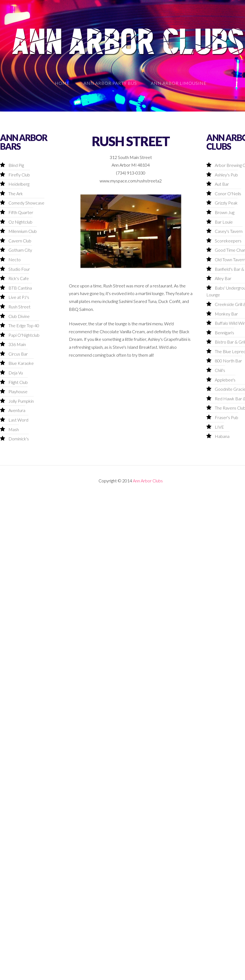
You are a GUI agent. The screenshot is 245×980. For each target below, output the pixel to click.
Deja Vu (16, 373)
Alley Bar (223, 278)
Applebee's (225, 380)
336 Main (17, 344)
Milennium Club (23, 231)
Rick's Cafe (19, 278)
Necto (15, 259)
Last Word (18, 420)
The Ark (16, 193)
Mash (14, 429)
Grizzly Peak (226, 203)
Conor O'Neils (228, 193)
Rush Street (19, 307)
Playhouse (18, 391)
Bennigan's (224, 333)
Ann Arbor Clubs (148, 481)
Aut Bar (222, 184)
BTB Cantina (20, 288)
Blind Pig (16, 165)
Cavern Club (20, 241)
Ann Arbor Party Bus (110, 83)
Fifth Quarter (21, 212)
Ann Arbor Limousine (179, 83)
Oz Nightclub (20, 222)
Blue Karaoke (21, 363)
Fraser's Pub (226, 417)
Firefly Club (19, 175)
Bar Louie (224, 222)
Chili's (220, 370)
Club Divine (19, 316)
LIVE (219, 427)
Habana (222, 436)
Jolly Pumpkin (21, 401)
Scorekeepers (228, 241)
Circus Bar (18, 354)
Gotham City (20, 250)
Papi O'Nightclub (24, 335)
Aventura (17, 410)
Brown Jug (225, 212)
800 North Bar (228, 361)
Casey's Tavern (229, 231)
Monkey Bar (226, 314)
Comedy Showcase (26, 203)
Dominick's (19, 439)
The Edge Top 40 (24, 325)
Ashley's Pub (226, 175)
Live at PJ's (19, 297)
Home (62, 83)
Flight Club (18, 382)
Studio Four (19, 269)
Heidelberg (19, 184)
